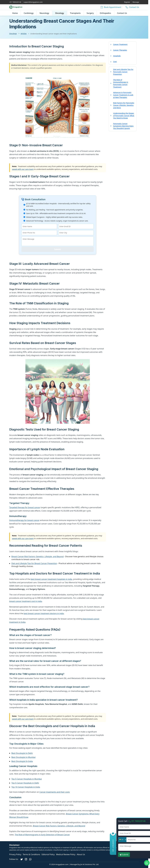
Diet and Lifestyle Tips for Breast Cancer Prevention (34, 563)
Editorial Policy (48, 854)
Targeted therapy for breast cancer (25, 507)
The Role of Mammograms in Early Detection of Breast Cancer (42, 835)
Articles (24, 34)
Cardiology (29, 13)
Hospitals (117, 56)
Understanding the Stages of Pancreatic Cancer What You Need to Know (124, 116)
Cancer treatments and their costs (55, 792)
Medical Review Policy (66, 854)
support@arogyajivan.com (33, 2)
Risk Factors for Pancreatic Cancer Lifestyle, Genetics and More (124, 105)
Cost (115, 62)
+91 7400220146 (15, 2)
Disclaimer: (15, 845)
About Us (81, 854)
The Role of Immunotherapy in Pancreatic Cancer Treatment (121, 83)
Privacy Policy (15, 854)
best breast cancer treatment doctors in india (44, 613)
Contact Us (122, 13)
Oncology (60, 13)
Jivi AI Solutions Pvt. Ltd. (90, 864)
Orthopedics (105, 13)
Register (127, 2)
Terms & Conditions (31, 854)
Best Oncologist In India (22, 761)
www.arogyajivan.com (117, 848)
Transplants (75, 13)
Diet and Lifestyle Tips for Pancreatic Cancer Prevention (123, 72)
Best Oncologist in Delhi (22, 753)
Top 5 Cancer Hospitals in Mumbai (27, 779)
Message (136, 2)
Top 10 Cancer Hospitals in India (26, 787)
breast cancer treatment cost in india (26, 601)
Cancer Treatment (120, 44)
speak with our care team (23, 169)
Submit (58, 249)
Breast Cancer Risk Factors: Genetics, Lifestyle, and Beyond (37, 557)
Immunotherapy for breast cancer (24, 520)
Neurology (44, 13)
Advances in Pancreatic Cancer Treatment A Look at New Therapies (123, 95)
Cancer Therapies (120, 50)
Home (15, 13)
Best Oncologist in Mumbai (23, 757)
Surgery (90, 13)
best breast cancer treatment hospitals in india (51, 579)
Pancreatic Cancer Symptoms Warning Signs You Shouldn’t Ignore (123, 126)
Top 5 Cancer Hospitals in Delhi (25, 783)
